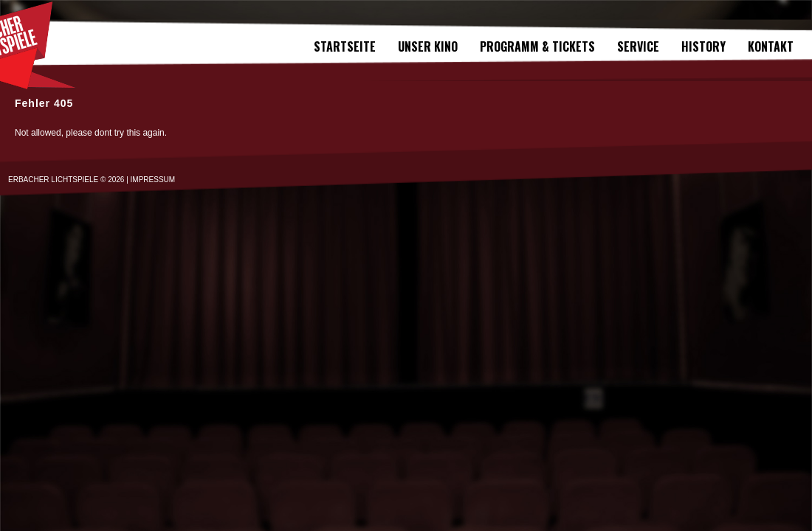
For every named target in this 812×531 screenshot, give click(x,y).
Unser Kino (428, 46)
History (703, 46)
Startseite (345, 46)
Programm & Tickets (537, 46)
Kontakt (771, 46)
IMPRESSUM (153, 180)
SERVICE (638, 46)
